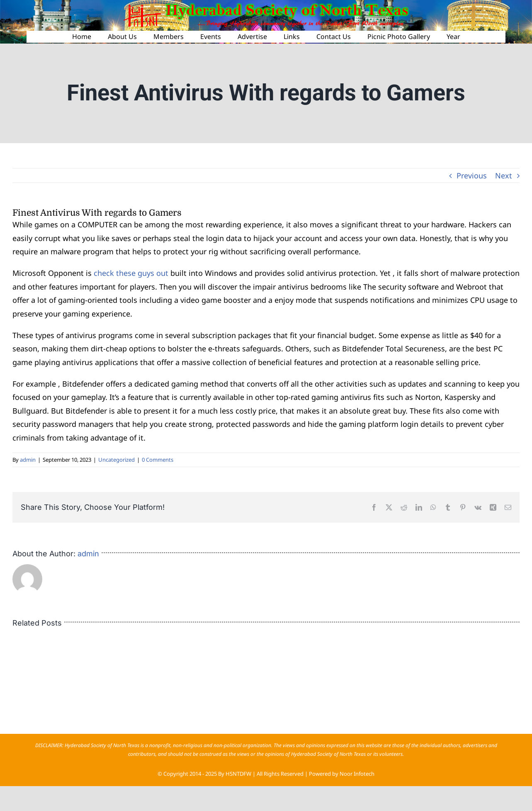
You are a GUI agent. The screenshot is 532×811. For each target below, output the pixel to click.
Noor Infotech (357, 774)
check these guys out (131, 273)
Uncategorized (117, 460)
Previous (472, 175)
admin (28, 460)
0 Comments (158, 460)
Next (504, 175)
